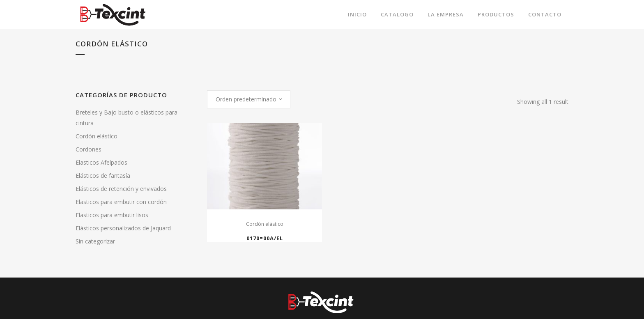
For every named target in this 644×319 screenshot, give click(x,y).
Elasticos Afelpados (101, 162)
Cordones (89, 149)
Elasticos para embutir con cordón (121, 202)
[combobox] (249, 99)
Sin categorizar (95, 241)
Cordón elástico (97, 136)
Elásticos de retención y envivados (121, 189)
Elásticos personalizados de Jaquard (123, 228)
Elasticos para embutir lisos (112, 215)
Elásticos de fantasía (103, 176)
